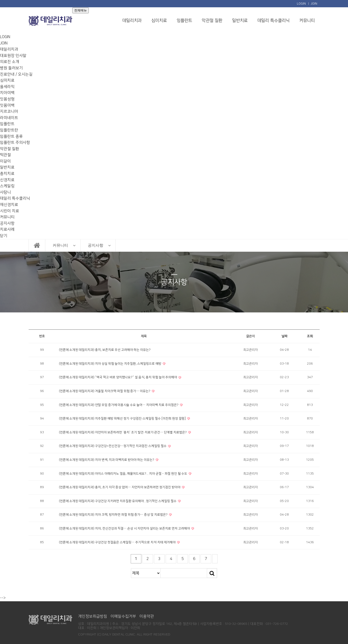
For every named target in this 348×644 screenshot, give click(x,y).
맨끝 (215, 559)
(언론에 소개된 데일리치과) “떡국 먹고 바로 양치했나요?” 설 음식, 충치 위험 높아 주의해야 (118, 377)
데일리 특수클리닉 (273, 21)
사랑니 (5, 192)
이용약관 (147, 616)
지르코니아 (9, 111)
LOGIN (301, 4)
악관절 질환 (212, 21)
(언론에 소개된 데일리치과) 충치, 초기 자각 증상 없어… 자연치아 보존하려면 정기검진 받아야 (120, 487)
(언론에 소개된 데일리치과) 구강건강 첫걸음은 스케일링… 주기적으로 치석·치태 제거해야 (118, 542)
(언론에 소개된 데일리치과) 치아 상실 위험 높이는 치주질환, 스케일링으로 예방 (110, 364)
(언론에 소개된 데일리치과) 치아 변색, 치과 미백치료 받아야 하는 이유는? (107, 460)
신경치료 (7, 180)
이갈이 (5, 161)
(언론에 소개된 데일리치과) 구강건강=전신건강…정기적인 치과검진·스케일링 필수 (113, 446)
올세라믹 (7, 87)
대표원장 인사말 (13, 56)
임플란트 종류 (11, 136)
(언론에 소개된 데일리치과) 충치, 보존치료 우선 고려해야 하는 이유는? (105, 350)
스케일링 (7, 186)
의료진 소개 (10, 62)
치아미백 (7, 93)
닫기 (4, 236)
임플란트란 (9, 130)
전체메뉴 (81, 10)
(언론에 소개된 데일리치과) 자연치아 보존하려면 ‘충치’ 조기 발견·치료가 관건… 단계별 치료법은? (123, 432)
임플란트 (184, 21)
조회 (310, 336)
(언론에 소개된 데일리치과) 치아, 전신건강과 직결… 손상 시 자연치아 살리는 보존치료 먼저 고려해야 (125, 528)
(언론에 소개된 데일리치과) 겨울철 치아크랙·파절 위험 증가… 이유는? (105, 391)
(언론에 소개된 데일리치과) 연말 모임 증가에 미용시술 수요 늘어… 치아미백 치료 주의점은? (119, 405)
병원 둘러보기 (11, 68)
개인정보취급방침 (93, 616)
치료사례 (7, 229)
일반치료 (240, 21)
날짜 (284, 336)
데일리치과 (132, 21)
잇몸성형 (7, 99)
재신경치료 (9, 205)
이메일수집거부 (123, 616)
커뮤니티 (307, 21)
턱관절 (5, 155)
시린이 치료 (10, 211)
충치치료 (7, 174)
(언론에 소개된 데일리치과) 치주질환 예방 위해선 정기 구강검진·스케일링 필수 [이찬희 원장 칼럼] (123, 418)
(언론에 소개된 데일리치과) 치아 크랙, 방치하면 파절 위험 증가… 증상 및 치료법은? (114, 515)
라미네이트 (9, 118)
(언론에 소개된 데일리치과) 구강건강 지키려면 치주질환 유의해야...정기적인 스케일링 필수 (118, 501)
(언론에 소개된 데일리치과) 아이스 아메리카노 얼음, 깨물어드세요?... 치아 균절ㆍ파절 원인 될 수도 (123, 474)
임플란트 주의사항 (15, 142)
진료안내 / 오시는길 (16, 74)
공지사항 (7, 223)
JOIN (314, 4)
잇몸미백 (7, 105)
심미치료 (159, 21)
